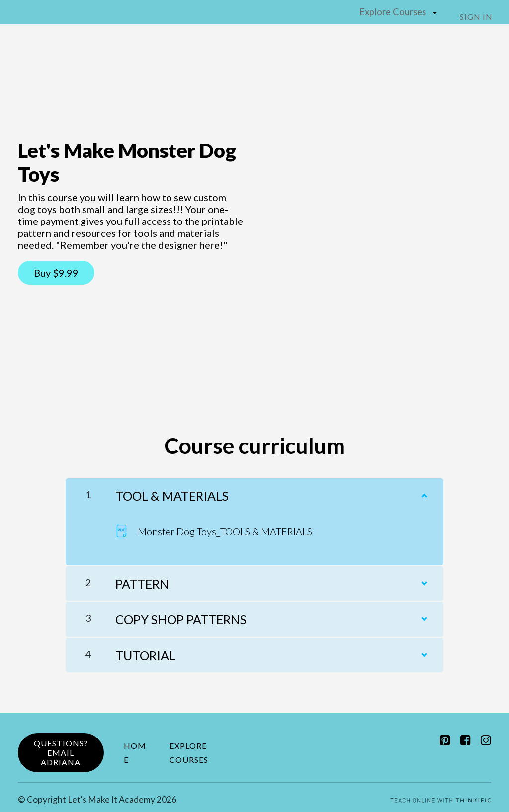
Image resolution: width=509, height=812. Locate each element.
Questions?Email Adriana (61, 749)
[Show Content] (424, 489)
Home (135, 749)
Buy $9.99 (56, 272)
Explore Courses (396, 11)
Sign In (480, 17)
